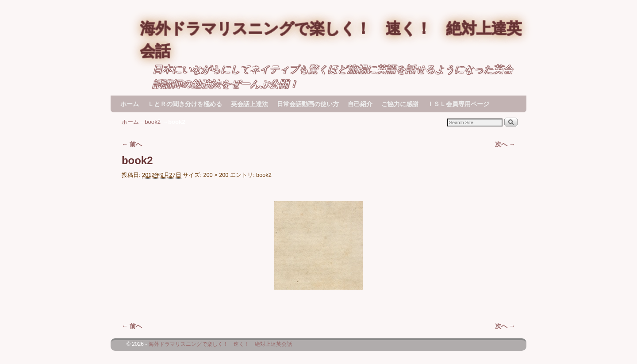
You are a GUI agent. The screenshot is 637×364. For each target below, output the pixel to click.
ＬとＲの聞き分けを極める (185, 104)
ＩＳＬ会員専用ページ (458, 104)
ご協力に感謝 (400, 104)
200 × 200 (216, 175)
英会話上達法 (249, 104)
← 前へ (132, 144)
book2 (153, 122)
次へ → (505, 144)
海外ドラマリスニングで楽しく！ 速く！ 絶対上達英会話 (220, 344)
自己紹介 (360, 104)
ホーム (130, 104)
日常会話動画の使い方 (308, 104)
